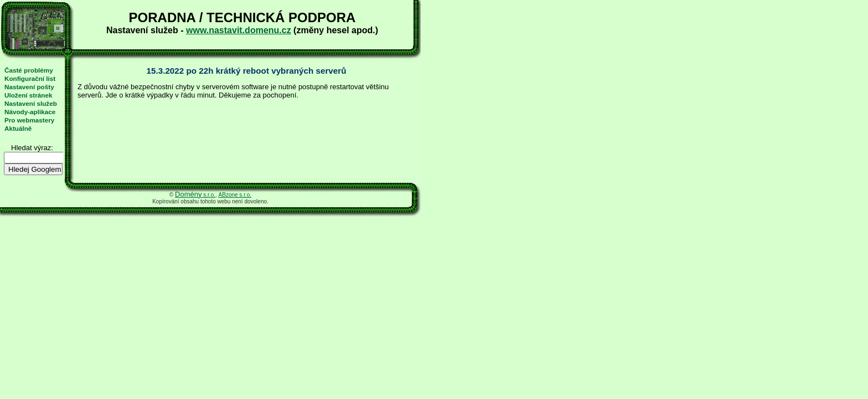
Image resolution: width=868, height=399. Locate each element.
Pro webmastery (29, 120)
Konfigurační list (30, 78)
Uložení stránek (28, 95)
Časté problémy (29, 70)
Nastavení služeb (31, 103)
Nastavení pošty (29, 87)
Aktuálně (18, 128)
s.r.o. (195, 195)
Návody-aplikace (30, 112)
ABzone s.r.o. (235, 195)
